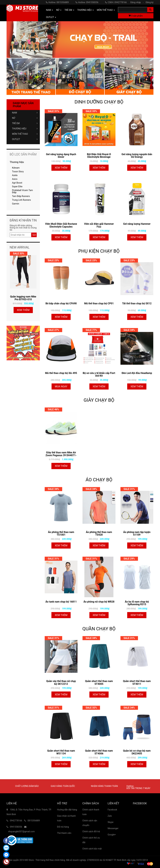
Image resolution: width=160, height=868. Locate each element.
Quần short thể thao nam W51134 (61, 752)
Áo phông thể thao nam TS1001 (61, 533)
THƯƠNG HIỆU (25, 129)
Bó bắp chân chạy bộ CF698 (61, 303)
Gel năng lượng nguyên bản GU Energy (137, 156)
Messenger (113, 828)
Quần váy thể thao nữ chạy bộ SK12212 (61, 683)
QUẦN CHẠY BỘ (99, 629)
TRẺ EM (25, 123)
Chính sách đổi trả (91, 831)
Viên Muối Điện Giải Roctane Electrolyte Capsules (61, 225)
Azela (15, 175)
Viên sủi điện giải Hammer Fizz (99, 225)
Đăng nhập (138, 2)
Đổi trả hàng (63, 827)
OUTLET (25, 139)
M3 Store (29, 860)
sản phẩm (136, 16)
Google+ (112, 835)
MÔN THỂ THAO (25, 134)
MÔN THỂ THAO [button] (106, 10)
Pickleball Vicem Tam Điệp (22, 191)
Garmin (16, 204)
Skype (111, 822)
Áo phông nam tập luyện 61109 (137, 533)
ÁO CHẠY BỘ (99, 480)
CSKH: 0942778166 (116, 2)
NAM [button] (50, 10)
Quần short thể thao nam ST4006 (99, 752)
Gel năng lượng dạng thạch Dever (61, 156)
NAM (25, 113)
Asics (15, 179)
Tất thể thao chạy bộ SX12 (137, 303)
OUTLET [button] (51, 17)
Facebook (112, 810)
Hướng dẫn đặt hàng (67, 810)
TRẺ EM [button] (69, 10)
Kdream (16, 168)
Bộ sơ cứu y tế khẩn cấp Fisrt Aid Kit (99, 374)
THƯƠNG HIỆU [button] (86, 10)
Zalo (110, 816)
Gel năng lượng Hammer (137, 224)
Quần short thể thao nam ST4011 (137, 683)
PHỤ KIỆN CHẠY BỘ (99, 251)
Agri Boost (17, 183)
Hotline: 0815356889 (57, 2)
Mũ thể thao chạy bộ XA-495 (61, 373)
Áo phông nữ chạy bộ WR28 (99, 602)
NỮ (25, 118)
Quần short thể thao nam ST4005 (99, 683)
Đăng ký (150, 2)
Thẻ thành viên (64, 833)
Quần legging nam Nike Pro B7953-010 (23, 298)
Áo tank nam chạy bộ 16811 (61, 602)
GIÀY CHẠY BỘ (99, 400)
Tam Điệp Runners (21, 196)
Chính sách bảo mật (92, 849)
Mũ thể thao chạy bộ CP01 (99, 303)
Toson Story (18, 172)
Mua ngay (61, 386)
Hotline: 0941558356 (87, 2)
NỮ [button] (59, 10)
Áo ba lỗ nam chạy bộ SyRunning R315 (137, 603)
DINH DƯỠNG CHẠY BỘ (99, 102)
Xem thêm (61, 168)
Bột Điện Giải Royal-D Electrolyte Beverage (99, 156)
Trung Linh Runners (21, 200)
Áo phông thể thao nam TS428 (99, 533)
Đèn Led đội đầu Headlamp (137, 373)
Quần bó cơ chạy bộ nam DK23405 (137, 752)
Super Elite (17, 186)
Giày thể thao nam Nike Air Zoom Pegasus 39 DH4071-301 (61, 454)
